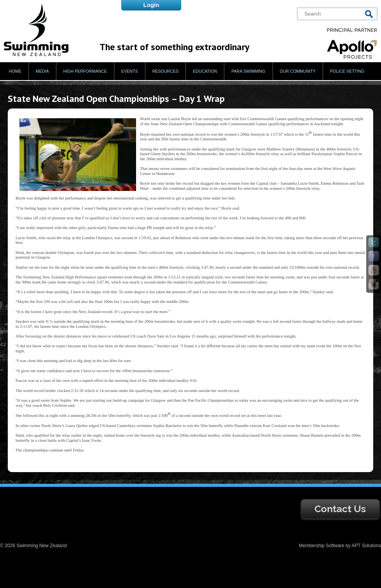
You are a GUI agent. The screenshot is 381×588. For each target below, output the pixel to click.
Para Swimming (248, 71)
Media (42, 71)
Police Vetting (347, 71)
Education (205, 71)
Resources (166, 71)
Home (15, 71)
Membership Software (322, 546)
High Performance (85, 71)
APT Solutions (366, 546)
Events (130, 71)
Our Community (298, 71)
